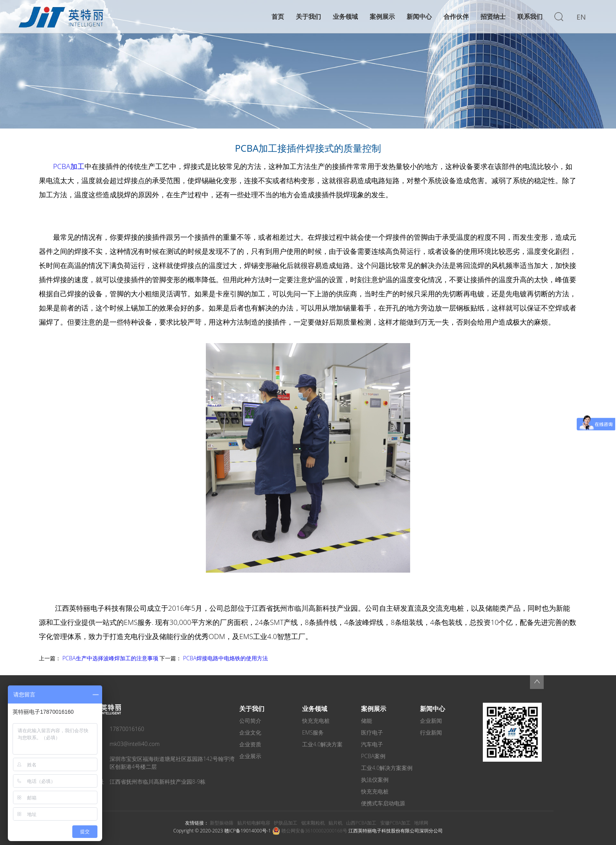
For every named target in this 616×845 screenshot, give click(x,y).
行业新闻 (431, 732)
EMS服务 (313, 732)
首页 (278, 17)
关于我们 (308, 17)
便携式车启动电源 (383, 803)
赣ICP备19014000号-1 (248, 831)
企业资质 (250, 744)
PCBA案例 (373, 756)
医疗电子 (372, 732)
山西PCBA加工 (361, 823)
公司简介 (250, 721)
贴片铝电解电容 (254, 823)
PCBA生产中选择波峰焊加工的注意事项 (110, 658)
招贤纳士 (493, 17)
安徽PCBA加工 (395, 823)
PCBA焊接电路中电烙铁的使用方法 (225, 658)
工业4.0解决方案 (322, 744)
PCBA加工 (69, 166)
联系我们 (530, 17)
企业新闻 (431, 721)
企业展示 (250, 756)
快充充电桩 (316, 721)
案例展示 (382, 17)
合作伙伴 (456, 17)
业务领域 (345, 17)
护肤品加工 (286, 823)
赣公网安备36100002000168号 (310, 831)
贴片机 (335, 823)
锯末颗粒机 (313, 823)
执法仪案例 (375, 780)
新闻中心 (419, 17)
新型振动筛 (222, 823)
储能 (367, 721)
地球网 (421, 823)
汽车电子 (372, 744)
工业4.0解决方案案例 (387, 768)
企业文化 (250, 732)
